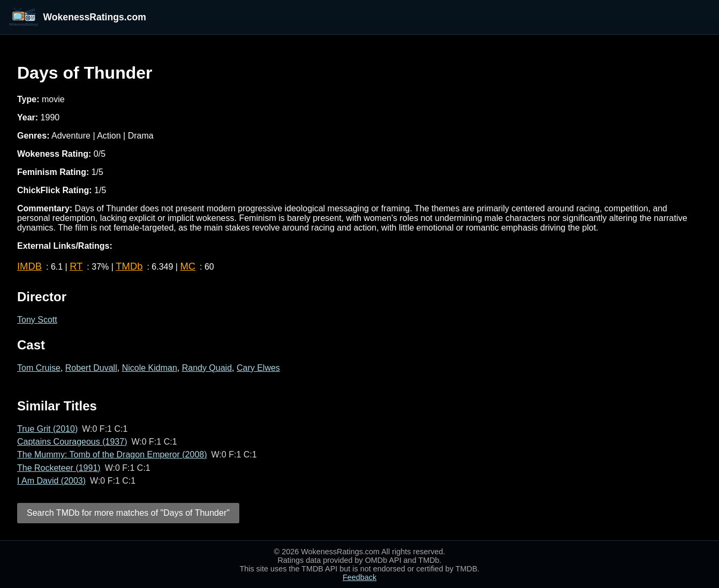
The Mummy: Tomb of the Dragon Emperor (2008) (112, 455)
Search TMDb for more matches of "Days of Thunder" (128, 513)
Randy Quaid (207, 368)
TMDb (129, 266)
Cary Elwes (258, 368)
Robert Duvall (91, 368)
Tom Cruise (39, 368)
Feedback (359, 577)
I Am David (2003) (51, 481)
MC (188, 266)
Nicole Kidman (150, 368)
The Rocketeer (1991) (59, 468)
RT (76, 266)
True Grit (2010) (47, 429)
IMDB (29, 266)
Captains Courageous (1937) (72, 442)
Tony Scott (37, 320)
